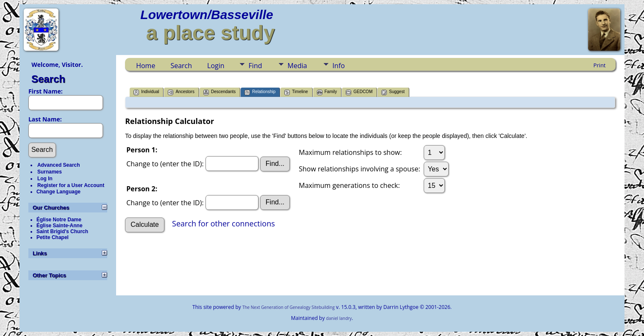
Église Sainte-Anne (60, 226)
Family (327, 92)
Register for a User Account (71, 185)
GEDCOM (359, 92)
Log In (45, 179)
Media (297, 66)
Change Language (58, 192)
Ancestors (181, 92)
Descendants (219, 92)
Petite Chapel (53, 237)
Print (599, 65)
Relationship (260, 92)
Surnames (50, 172)
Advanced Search (59, 165)
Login (216, 66)
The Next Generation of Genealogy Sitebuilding (289, 307)
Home (146, 66)
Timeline (296, 92)
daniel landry (339, 318)
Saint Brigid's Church (62, 231)
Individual (146, 92)
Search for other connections (223, 224)
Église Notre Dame (59, 220)
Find (255, 66)
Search (48, 79)
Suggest (393, 92)
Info (339, 66)
